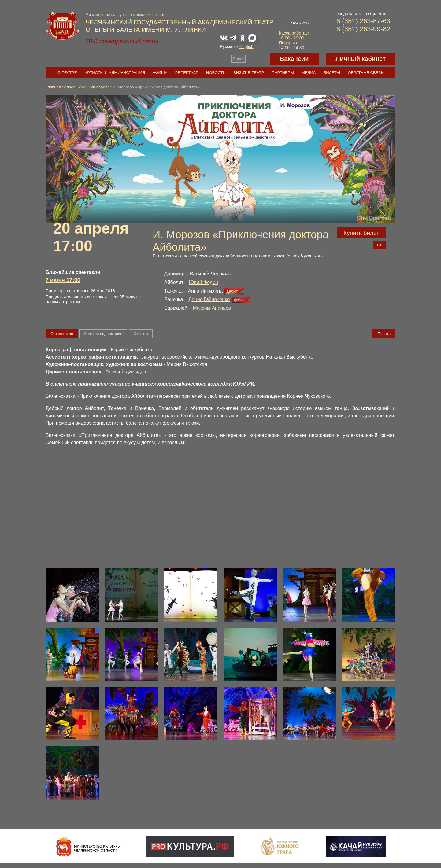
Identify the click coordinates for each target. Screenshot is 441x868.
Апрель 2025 (76, 87)
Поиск (239, 59)
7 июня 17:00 (63, 280)
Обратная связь (366, 73)
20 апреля (100, 87)
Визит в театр (249, 73)
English (246, 46)
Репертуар (187, 73)
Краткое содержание (103, 334)
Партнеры (283, 73)
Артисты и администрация (115, 73)
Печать (384, 334)
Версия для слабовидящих (258, 59)
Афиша (160, 73)
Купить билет (361, 233)
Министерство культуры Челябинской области (125, 15)
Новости (216, 73)
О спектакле (62, 334)
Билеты (332, 73)
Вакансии (294, 59)
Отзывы (141, 334)
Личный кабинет (361, 59)
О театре (67, 73)
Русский (228, 46)
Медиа (309, 73)
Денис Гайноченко (209, 299)
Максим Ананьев (212, 308)
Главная (53, 87)
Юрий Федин (204, 282)
